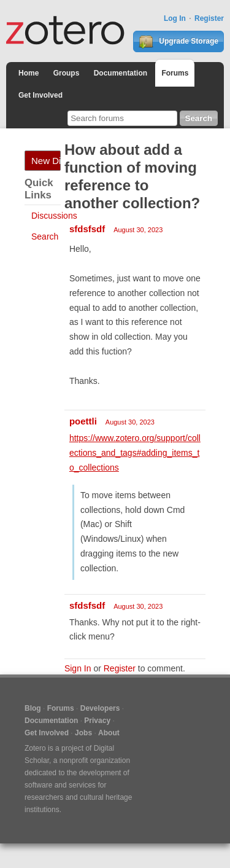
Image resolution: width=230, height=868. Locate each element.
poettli (83, 421)
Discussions (54, 216)
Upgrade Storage (178, 42)
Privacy (97, 721)
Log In (175, 18)
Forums (175, 73)
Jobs (83, 733)
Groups (67, 73)
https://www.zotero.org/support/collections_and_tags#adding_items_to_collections (135, 453)
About (109, 733)
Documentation (121, 73)
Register (209, 18)
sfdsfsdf (87, 229)
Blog (33, 708)
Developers (100, 708)
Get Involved (40, 95)
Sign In (78, 668)
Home (29, 73)
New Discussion (46, 161)
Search (45, 237)
